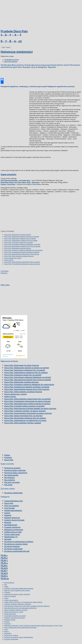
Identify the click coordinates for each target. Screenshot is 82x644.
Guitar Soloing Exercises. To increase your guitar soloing (23, 602)
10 (20, 41)
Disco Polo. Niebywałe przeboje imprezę (18, 248)
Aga (6, 585)
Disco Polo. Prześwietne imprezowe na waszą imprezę (22, 264)
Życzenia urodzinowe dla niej (17, 551)
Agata (6, 586)
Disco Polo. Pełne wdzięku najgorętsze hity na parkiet (22, 262)
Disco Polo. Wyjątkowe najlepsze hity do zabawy (25, 418)
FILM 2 (4, 558)
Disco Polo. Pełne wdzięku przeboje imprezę (19, 256)
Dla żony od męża (12, 482)
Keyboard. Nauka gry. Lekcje (14, 612)
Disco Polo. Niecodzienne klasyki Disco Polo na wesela (22, 246)
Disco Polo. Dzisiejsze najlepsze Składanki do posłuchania (23, 250)
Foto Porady (10, 508)
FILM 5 (4, 566)
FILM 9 (4, 576)
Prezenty (8, 457)
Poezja (7, 455)
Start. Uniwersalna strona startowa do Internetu (20, 627)
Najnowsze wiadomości (17, 52)
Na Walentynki (11, 525)
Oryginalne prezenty (11, 60)
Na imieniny (10, 477)
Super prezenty (9, 174)
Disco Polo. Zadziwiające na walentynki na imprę (25, 420)
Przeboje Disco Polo (14, 31)
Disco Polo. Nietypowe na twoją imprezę (18, 235)
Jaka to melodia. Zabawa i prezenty (16, 610)
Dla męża (8, 485)
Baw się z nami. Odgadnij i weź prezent (17, 590)
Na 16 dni (5, 356)
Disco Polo (9, 460)
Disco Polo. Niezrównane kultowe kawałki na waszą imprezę (30, 408)
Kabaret (8, 515)
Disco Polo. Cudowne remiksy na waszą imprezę (25, 411)
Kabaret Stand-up (12, 518)
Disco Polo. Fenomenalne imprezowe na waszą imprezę (28, 413)
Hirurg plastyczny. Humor (13, 258)
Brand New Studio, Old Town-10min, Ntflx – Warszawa (20, 182)
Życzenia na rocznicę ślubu (16, 544)
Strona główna (9, 583)
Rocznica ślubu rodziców (15, 470)
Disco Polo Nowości (11, 62)
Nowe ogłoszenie (10, 614)
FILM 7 (4, 571)
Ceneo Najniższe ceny (14, 501)
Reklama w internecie (14, 530)
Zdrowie (8, 539)
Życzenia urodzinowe (13, 493)
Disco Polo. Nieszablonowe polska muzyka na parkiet (27, 404)
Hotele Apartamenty (13, 510)
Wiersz (7, 631)
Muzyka (8, 522)
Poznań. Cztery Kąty (8, 184)
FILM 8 (4, 573)
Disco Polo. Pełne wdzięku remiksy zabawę (23, 423)
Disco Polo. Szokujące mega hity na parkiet (19, 242)
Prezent (7, 622)
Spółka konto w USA (13, 532)
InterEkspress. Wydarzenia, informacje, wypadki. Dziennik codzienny (27, 606)
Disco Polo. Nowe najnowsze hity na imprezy (23, 416)
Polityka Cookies (10, 620)
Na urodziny (10, 480)
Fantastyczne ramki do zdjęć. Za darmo (17, 594)
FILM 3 (4, 561)
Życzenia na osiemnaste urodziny (19, 542)
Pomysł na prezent (12, 468)
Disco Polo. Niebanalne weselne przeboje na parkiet (22, 237)
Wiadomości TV (11, 537)
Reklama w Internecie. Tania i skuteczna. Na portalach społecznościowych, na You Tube (33, 626)
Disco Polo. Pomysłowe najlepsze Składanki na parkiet (22, 244)
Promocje (7, 624)
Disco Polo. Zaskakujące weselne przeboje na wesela (22, 252)
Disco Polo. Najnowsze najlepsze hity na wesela (20, 239)
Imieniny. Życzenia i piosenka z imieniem (18, 604)
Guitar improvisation (11, 600)
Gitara (6, 598)
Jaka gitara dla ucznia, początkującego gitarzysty (20, 608)
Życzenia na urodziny (11, 635)
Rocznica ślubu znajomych (16, 473)
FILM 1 (4, 555)
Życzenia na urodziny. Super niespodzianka (19, 637)
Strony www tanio (12, 534)
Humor (7, 513)
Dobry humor (9, 260)
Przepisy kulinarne (12, 527)
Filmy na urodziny (10, 596)
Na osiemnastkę (11, 475)
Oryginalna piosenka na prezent (15, 616)
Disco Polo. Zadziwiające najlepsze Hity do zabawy (21, 240)
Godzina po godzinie (7, 355)
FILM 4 (4, 563)
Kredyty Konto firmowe (14, 520)
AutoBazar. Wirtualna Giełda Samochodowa (19, 588)
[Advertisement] (14, 14)
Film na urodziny (12, 506)
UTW (6, 629)
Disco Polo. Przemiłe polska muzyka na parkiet (24, 406)
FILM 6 (4, 568)
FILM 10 (5, 579)
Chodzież (7, 592)
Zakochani (8, 633)
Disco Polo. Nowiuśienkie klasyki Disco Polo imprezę (22, 254)
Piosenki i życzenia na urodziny (15, 618)
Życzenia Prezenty (12, 546)
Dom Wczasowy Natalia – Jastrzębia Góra (16, 180)
